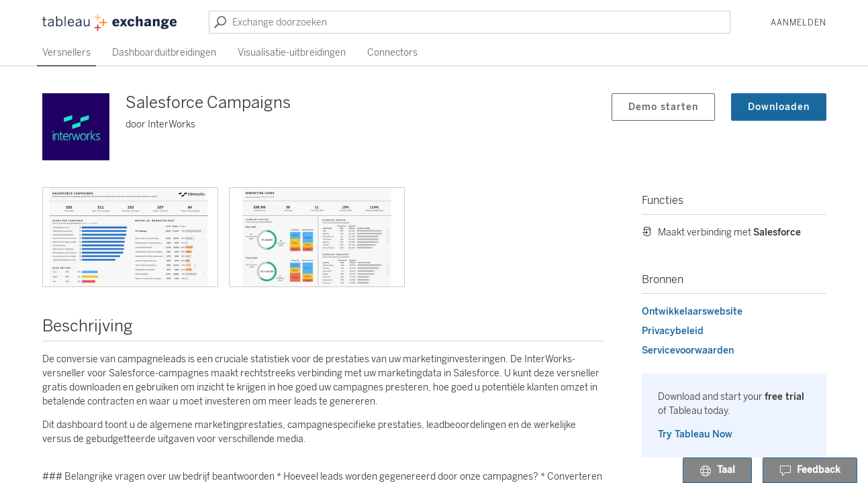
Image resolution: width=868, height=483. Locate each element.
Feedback (810, 471)
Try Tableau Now (695, 434)
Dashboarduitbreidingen (164, 53)
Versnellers (66, 53)
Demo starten (663, 107)
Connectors (392, 53)
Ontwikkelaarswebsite (692, 312)
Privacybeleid (673, 331)
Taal (717, 471)
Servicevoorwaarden (688, 351)
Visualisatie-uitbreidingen (292, 53)
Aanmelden (799, 23)
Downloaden (779, 107)
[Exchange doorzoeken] (470, 22)
